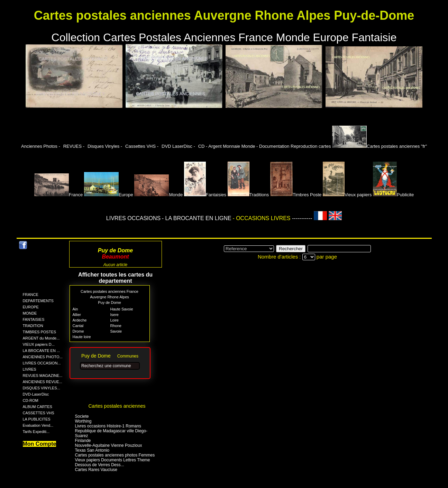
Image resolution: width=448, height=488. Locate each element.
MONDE (30, 313)
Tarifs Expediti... (36, 432)
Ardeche (80, 320)
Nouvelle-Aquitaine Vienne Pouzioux (109, 445)
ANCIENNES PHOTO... (43, 357)
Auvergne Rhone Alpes (109, 297)
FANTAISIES (34, 319)
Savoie (116, 331)
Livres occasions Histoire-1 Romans (108, 426)
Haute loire (82, 337)
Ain (75, 309)
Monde (158, 195)
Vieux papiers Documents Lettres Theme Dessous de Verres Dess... (113, 462)
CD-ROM (31, 400)
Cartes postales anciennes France (109, 291)
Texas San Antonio (92, 450)
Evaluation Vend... (38, 425)
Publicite (393, 195)
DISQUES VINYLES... (42, 388)
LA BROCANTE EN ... (42, 351)
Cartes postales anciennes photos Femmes (115, 455)
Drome (78, 331)
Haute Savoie (122, 309)
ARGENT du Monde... (41, 338)
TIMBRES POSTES (40, 332)
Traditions (248, 195)
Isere (115, 315)
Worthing (83, 421)
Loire (115, 320)
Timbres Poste (296, 195)
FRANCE (31, 295)
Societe (82, 416)
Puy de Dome (109, 302)
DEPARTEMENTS (38, 301)
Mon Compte (40, 444)
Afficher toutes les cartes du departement (115, 278)
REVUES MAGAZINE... (43, 376)
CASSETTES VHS (39, 413)
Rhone (116, 326)
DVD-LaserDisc (36, 394)
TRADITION (33, 326)
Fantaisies (205, 195)
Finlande (83, 441)
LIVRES (30, 369)
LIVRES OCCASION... (42, 363)
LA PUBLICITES (37, 419)
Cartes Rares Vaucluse (96, 470)
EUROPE (31, 307)
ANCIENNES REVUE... (43, 382)
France (58, 195)
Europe (109, 195)
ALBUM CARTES (38, 407)
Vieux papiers (347, 195)
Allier (77, 315)
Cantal (78, 326)
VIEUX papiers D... (39, 344)
